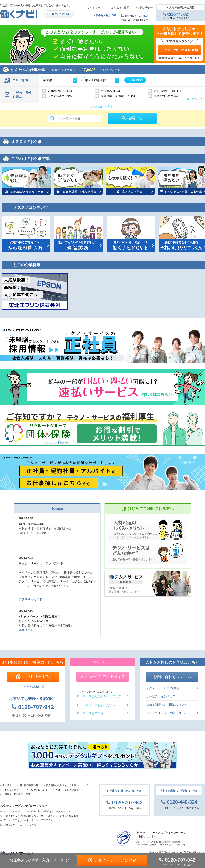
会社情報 (7, 785)
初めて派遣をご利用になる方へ (167, 705)
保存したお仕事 (61, 14)
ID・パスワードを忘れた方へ (96, 705)
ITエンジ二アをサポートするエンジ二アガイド (28, 820)
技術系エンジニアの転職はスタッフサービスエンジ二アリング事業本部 (41, 816)
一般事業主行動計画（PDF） (18, 794)
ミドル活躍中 (168, 91)
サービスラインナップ (161, 696)
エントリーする (36, 677)
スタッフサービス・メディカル (20, 825)
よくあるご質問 (120, 8)
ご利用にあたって (12, 790)
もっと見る (193, 99)
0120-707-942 (136, 16)
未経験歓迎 (61, 91)
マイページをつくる (90, 713)
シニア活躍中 (61, 96)
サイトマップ (95, 8)
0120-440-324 (179, 14)
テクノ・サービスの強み (162, 688)
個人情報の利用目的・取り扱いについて (67, 785)
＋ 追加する (135, 80)
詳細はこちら (27, 630)
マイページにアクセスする (102, 677)
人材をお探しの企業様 (182, 7)
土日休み (113, 91)
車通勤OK (166, 96)
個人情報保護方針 (29, 785)
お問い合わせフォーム (172, 677)
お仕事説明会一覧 (34, 687)
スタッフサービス (13, 811)
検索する (135, 118)
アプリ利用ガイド (30, 599)
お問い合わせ (145, 8)
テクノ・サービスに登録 (115, 860)
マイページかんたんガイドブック (99, 694)
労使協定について (38, 790)
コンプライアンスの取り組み (165, 713)
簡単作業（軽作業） (119, 96)
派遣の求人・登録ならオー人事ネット (50, 811)
